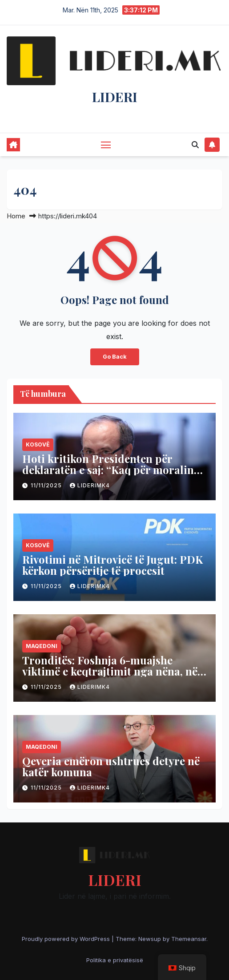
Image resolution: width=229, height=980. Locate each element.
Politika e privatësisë (115, 960)
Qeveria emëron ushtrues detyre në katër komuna (111, 766)
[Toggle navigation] (106, 145)
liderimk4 (90, 485)
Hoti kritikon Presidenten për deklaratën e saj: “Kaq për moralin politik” (108, 470)
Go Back (115, 357)
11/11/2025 (47, 485)
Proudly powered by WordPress (67, 939)
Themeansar (189, 939)
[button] (195, 145)
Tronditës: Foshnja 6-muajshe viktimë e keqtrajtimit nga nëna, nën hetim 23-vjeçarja (113, 671)
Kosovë (38, 445)
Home (16, 216)
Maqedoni (42, 646)
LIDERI (115, 97)
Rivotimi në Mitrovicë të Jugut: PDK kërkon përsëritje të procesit (112, 565)
